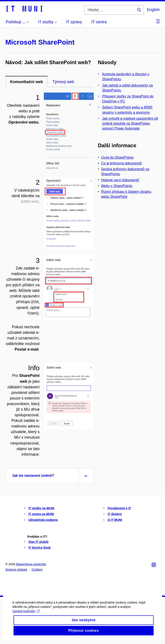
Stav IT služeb (38, 542)
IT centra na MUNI (41, 514)
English (153, 10)
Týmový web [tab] (63, 82)
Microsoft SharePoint (40, 42)
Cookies (37, 570)
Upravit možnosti (27, 616)
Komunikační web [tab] (27, 82)
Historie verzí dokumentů (120, 180)
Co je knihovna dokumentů (121, 163)
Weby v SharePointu (117, 186)
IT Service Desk (40, 548)
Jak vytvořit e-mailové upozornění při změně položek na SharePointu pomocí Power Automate (130, 123)
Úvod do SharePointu (118, 157)
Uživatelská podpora (43, 520)
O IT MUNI (115, 520)
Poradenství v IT (119, 508)
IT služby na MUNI (41, 508)
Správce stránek (16, 570)
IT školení (115, 514)
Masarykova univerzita (31, 564)
